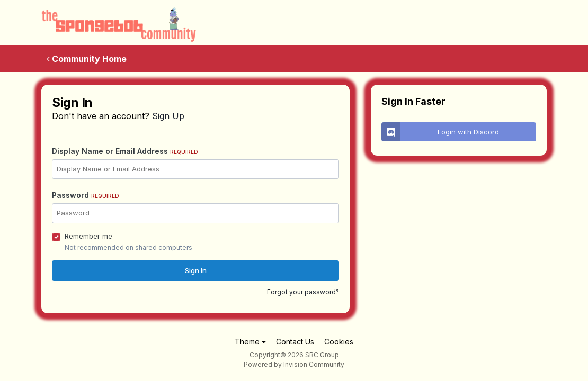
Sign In (196, 270)
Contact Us (295, 342)
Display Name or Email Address (125, 151)
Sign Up (168, 116)
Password (86, 195)
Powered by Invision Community (294, 364)
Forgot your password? (303, 292)
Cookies (339, 342)
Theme (250, 342)
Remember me (88, 236)
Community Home (87, 59)
